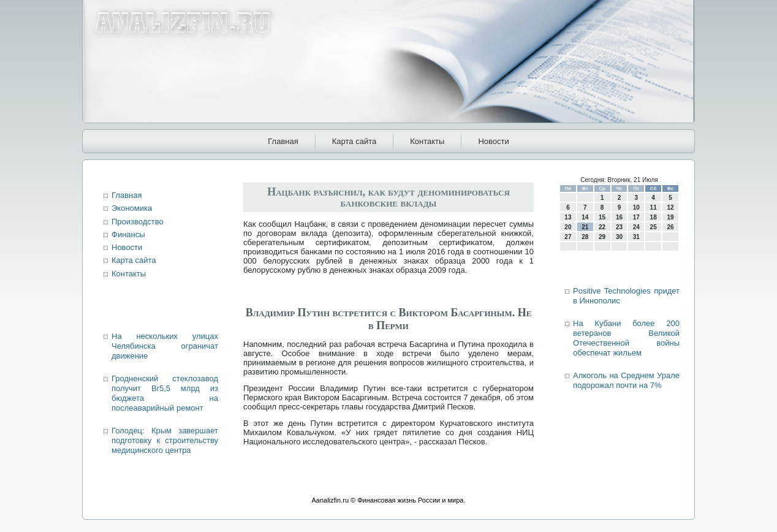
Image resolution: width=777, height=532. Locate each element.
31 (636, 237)
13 (568, 217)
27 (568, 237)
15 (602, 217)
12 (670, 207)
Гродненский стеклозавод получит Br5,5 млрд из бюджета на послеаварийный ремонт (165, 393)
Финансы (128, 234)
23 (619, 227)
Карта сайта (354, 141)
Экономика (132, 208)
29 (602, 237)
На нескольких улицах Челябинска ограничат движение (165, 346)
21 (585, 227)
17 (636, 217)
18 (654, 217)
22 (602, 227)
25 (654, 227)
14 (585, 217)
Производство (138, 222)
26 (670, 227)
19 (670, 217)
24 (636, 227)
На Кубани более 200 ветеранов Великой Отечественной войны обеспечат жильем (626, 338)
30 (619, 237)
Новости (493, 141)
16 (619, 217)
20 (568, 227)
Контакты (427, 141)
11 (654, 207)
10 (636, 207)
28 (585, 237)
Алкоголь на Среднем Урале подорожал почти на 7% (626, 380)
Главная (283, 141)
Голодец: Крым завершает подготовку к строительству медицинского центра (165, 441)
